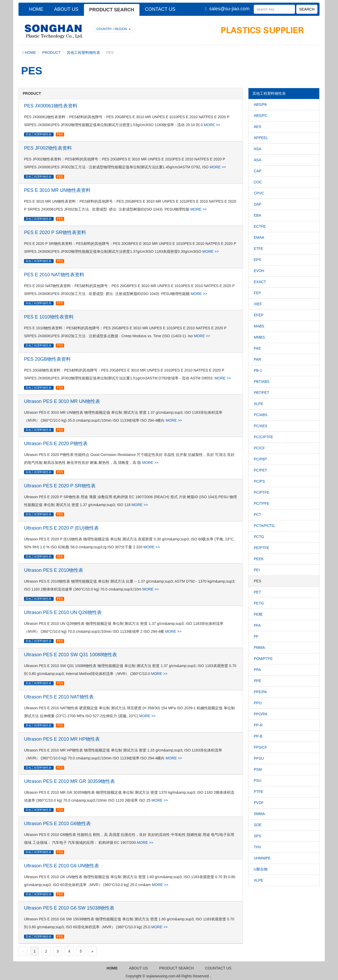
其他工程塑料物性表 (83, 53)
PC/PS (259, 481)
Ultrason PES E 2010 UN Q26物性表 (63, 612)
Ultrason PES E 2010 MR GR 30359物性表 (69, 781)
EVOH (259, 271)
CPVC (259, 193)
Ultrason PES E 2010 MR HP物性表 (62, 739)
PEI (257, 570)
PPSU (259, 758)
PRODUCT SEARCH (112, 10)
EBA (257, 215)
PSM (258, 769)
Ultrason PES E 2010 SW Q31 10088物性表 (71, 655)
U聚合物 (261, 869)
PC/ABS (260, 415)
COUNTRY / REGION (114, 29)
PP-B (258, 736)
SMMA (259, 814)
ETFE (259, 249)
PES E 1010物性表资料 (49, 317)
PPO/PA (260, 714)
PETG (259, 603)
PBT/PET (261, 393)
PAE (257, 348)
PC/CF (259, 448)
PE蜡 (258, 614)
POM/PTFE (263, 659)
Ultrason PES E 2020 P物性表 (56, 444)
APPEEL (261, 138)
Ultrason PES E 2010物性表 (54, 570)
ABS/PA (260, 104)
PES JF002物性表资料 (48, 148)
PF (256, 636)
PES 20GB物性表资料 (47, 359)
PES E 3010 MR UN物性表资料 (57, 190)
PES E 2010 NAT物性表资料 (54, 275)
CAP (258, 171)
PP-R (258, 725)
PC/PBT (260, 459)
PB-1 (258, 370)
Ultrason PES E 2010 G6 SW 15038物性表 (69, 908)
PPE (257, 681)
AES (257, 127)
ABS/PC (260, 116)
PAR (257, 359)
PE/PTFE (261, 548)
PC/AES (260, 426)
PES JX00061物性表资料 (51, 106)
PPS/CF (260, 747)
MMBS (259, 337)
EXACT (260, 282)
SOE (258, 825)
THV (257, 847)
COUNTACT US (219, 968)
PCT (257, 515)
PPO (258, 703)
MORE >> (212, 125)
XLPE (259, 404)
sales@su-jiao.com (229, 9)
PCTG (259, 537)
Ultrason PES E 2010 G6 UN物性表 (62, 866)
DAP (258, 204)
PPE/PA (260, 692)
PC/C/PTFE (263, 437)
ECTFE (260, 226)
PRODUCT (51, 53)
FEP (257, 293)
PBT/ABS (262, 382)
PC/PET (260, 470)
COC (258, 182)
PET (257, 592)
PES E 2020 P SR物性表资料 (55, 232)
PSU (258, 781)
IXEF (258, 304)
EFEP (259, 315)
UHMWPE (262, 858)
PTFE (259, 792)
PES (60, 134)
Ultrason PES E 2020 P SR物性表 (60, 486)
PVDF (259, 803)
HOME (36, 9)
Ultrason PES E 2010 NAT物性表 (59, 697)
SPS (257, 836)
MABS (259, 326)
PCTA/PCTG (264, 526)
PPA (257, 670)
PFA (257, 625)
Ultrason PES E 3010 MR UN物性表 (62, 401)
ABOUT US (66, 9)
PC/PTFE (262, 492)
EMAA (259, 237)
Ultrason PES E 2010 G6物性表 (57, 824)
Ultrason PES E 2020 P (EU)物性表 (61, 528)
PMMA (259, 648)
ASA (257, 149)
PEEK (259, 559)
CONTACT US (160, 9)
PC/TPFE (262, 503)
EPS (257, 260)
